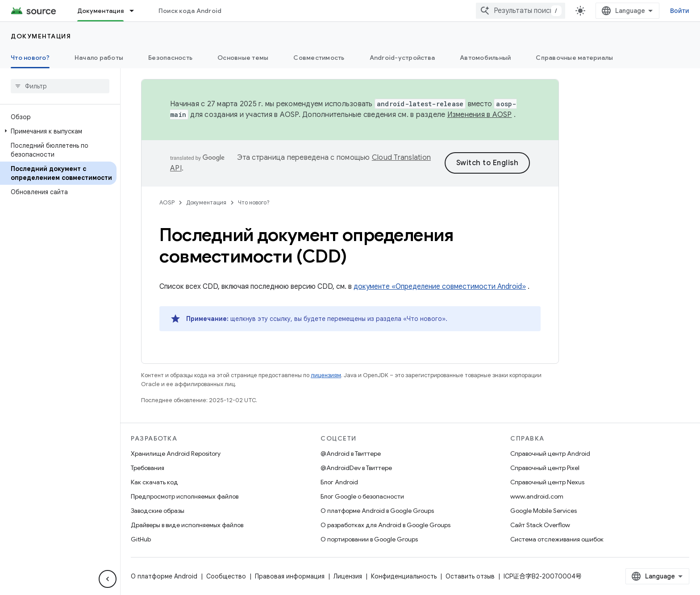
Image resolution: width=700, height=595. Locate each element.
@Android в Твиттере (351, 454)
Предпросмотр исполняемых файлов (185, 496)
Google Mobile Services (544, 511)
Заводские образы (158, 511)
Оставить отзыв (470, 576)
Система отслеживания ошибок (557, 539)
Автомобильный (485, 58)
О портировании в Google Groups (369, 539)
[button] (58, 131)
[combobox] (521, 11)
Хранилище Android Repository (176, 454)
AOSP (167, 202)
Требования (148, 468)
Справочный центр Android (550, 454)
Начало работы (99, 58)
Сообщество (226, 576)
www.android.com (537, 496)
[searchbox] (60, 86)
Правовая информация (290, 576)
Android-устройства (402, 58)
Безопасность (170, 58)
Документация (41, 36)
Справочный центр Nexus (547, 482)
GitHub (141, 539)
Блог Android (339, 482)
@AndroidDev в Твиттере (356, 468)
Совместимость (319, 58)
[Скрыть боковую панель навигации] (108, 579)
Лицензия (348, 576)
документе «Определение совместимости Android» (440, 287)
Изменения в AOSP (480, 115)
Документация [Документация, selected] (100, 11)
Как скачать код (154, 482)
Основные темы (243, 58)
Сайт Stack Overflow (540, 525)
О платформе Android (164, 576)
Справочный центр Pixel (545, 468)
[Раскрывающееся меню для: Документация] (136, 11)
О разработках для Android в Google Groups (385, 525)
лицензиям (326, 375)
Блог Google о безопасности (362, 496)
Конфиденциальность (404, 576)
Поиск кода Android (190, 11)
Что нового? (254, 202)
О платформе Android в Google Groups (377, 511)
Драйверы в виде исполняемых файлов (187, 525)
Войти (680, 11)
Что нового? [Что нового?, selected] (30, 58)
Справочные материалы (574, 58)
